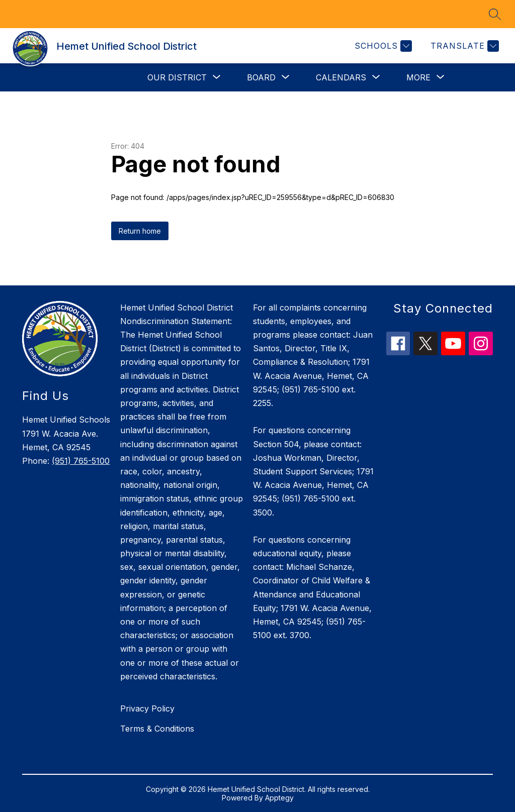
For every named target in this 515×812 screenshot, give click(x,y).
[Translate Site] (463, 46)
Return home (140, 231)
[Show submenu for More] (418, 77)
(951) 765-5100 (81, 461)
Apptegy (279, 798)
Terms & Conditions (157, 729)
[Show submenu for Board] (261, 77)
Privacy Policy (147, 708)
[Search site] (495, 14)
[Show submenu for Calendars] (341, 77)
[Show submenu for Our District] (177, 77)
